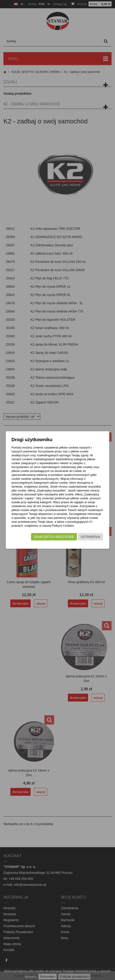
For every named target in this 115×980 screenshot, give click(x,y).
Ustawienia (90, 537)
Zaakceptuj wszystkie (54, 537)
